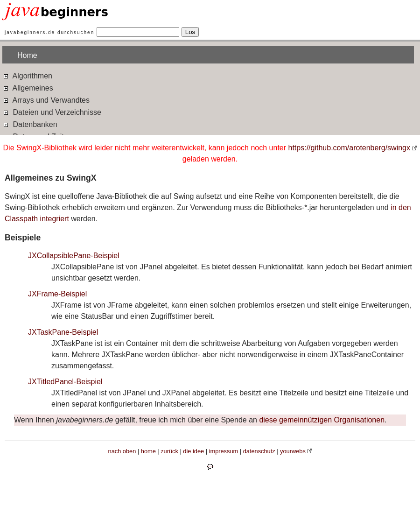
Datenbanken (30, 124)
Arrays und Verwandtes (46, 100)
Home (27, 55)
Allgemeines (28, 88)
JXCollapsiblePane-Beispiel (74, 256)
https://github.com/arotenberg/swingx (349, 148)
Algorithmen (27, 75)
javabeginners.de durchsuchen (49, 32)
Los (190, 32)
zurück (169, 451)
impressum (224, 451)
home (148, 451)
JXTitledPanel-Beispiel (65, 382)
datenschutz (259, 451)
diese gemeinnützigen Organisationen (322, 420)
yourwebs (293, 451)
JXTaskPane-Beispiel (63, 332)
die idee (193, 451)
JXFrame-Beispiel (57, 294)
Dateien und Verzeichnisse (52, 112)
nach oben (122, 451)
